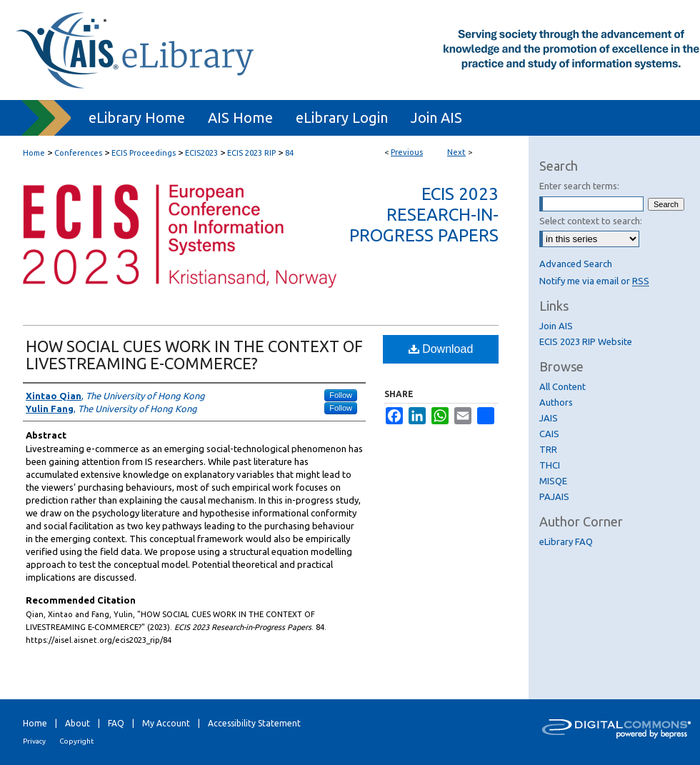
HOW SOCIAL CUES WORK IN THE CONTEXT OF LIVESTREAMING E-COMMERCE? (194, 355)
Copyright (76, 741)
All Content (562, 386)
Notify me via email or (594, 281)
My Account (166, 723)
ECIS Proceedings (144, 153)
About (77, 723)
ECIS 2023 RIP (251, 153)
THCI (550, 465)
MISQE (553, 481)
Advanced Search (576, 264)
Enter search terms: (579, 186)
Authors (556, 402)
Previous (407, 152)
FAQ (116, 723)
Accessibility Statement (254, 723)
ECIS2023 (201, 153)
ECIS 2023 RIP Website (586, 341)
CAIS (549, 434)
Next (456, 152)
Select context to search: (591, 221)
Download (441, 349)
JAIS (549, 418)
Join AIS (556, 326)
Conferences (78, 153)
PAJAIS (554, 496)
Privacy (34, 741)
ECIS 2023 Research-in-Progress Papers (424, 215)
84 (289, 153)
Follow (341, 395)
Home (34, 153)
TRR (548, 449)
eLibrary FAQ (566, 541)
